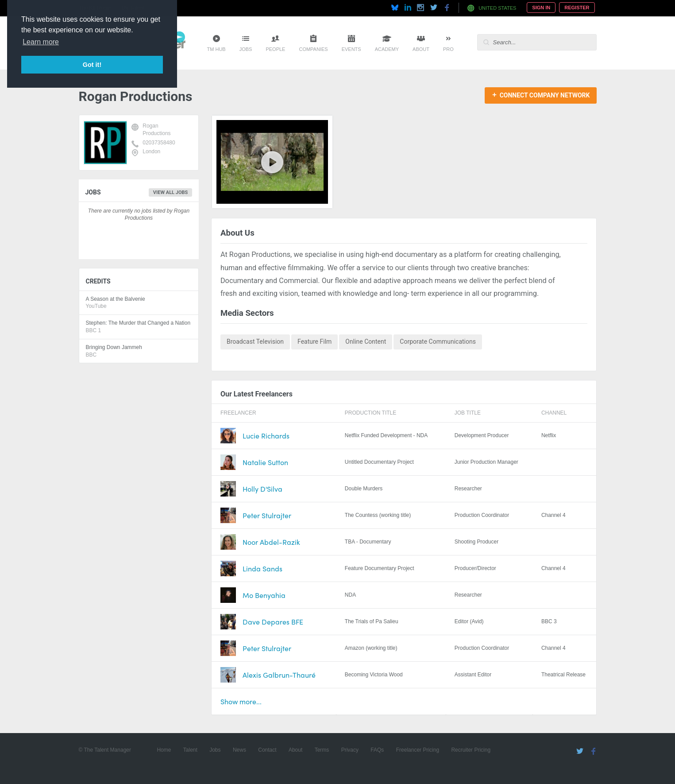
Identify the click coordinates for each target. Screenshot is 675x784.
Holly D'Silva (262, 489)
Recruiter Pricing (471, 750)
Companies (313, 49)
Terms (322, 750)
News (239, 750)
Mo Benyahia (264, 595)
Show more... (241, 701)
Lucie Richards (266, 436)
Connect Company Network (545, 95)
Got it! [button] (92, 65)
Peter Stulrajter (267, 515)
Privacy (350, 750)
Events (351, 49)
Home (164, 750)
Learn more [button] (41, 42)
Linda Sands (262, 569)
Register (577, 8)
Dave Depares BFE (273, 622)
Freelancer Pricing (418, 750)
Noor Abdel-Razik (271, 542)
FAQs (377, 750)
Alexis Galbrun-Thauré (279, 675)
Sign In (541, 8)
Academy (387, 49)
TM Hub (216, 49)
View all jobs (171, 192)
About (421, 49)
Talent (190, 750)
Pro (448, 49)
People (275, 49)
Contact (267, 750)
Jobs (246, 49)
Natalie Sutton (265, 462)
